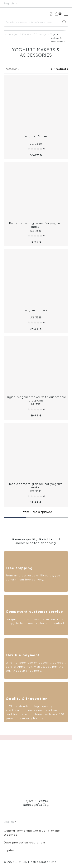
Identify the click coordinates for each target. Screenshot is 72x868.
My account (50, 14)
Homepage (11, 35)
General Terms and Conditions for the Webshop (32, 833)
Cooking (41, 35)
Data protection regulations (25, 843)
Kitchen (27, 35)
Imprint (9, 851)
